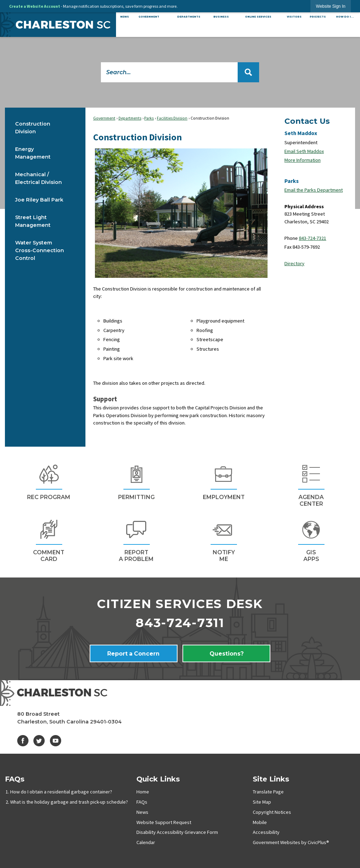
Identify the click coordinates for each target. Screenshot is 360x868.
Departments (130, 118)
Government (104, 118)
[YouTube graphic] (56, 741)
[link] (331, 6)
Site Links (271, 779)
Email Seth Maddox (304, 151)
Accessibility (266, 832)
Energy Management (33, 153)
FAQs (15, 779)
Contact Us (307, 121)
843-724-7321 (313, 238)
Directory (294, 263)
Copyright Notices (272, 812)
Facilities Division (172, 118)
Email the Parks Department (314, 190)
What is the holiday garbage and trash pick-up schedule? (69, 802)
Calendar (146, 842)
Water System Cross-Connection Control (40, 250)
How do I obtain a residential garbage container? (61, 792)
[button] (248, 72)
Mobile (260, 822)
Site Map (262, 802)
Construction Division (33, 128)
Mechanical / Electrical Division (38, 178)
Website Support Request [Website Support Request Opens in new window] (164, 822)
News (142, 812)
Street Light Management (33, 221)
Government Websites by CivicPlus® (291, 842)
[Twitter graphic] (39, 741)
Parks (149, 118)
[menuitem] (124, 17)
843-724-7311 (180, 623)
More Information (303, 160)
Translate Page (268, 792)
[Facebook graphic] (23, 741)
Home (143, 792)
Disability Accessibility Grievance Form (177, 832)
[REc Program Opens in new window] (49, 481)
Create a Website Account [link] (35, 6)
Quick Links (158, 779)
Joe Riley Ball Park (39, 200)
